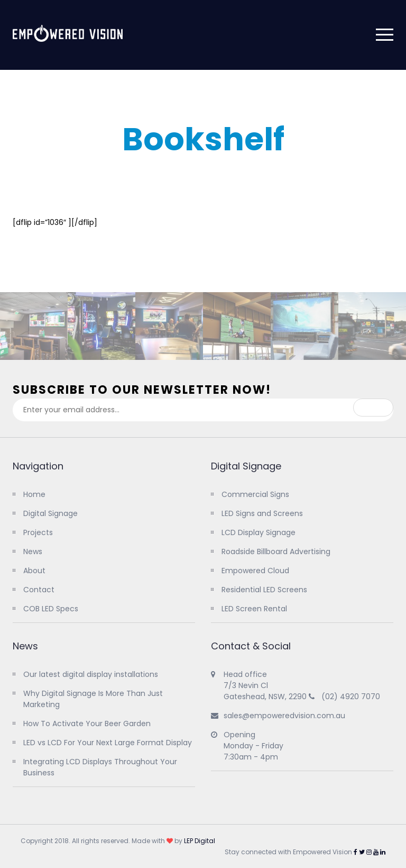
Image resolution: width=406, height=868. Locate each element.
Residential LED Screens (264, 590)
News (33, 551)
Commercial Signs (255, 494)
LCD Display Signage (259, 532)
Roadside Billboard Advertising (276, 551)
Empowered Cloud (255, 571)
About (34, 571)
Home (34, 494)
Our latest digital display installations (91, 674)
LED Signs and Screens (262, 513)
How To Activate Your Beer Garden (87, 724)
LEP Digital (200, 841)
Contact (39, 590)
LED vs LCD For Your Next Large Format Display (108, 743)
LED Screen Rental (254, 609)
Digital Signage (50, 513)
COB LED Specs (51, 609)
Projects (38, 532)
